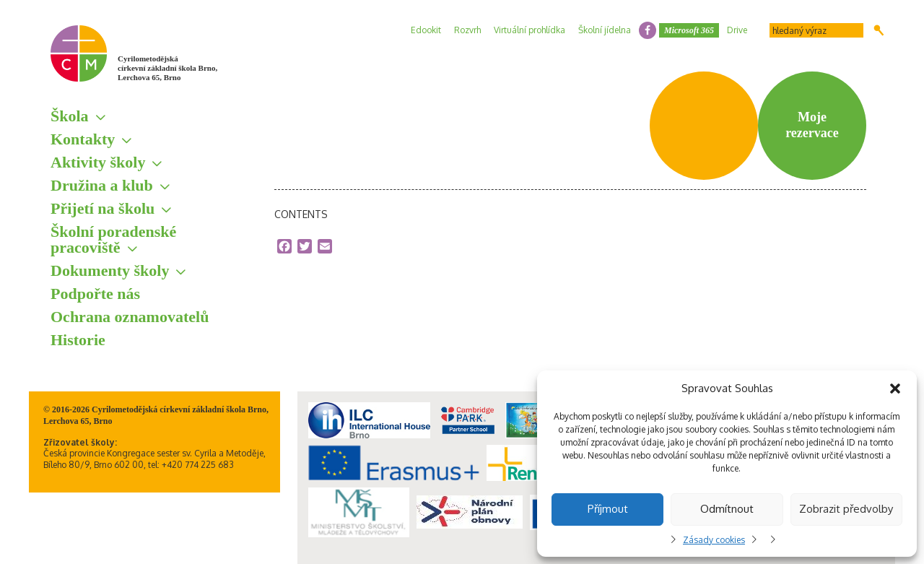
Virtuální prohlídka (529, 30)
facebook (648, 30)
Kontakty (83, 139)
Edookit (426, 30)
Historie (78, 340)
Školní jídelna (605, 30)
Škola (70, 116)
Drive (737, 30)
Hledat (879, 30)
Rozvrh (467, 30)
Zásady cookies (714, 540)
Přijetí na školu (103, 208)
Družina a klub (102, 185)
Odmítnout (727, 509)
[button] (895, 389)
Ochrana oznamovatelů (130, 317)
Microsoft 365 (689, 30)
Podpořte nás (95, 294)
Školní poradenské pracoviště (113, 239)
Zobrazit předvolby (846, 509)
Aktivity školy (98, 162)
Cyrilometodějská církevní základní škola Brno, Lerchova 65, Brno (167, 68)
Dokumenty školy (110, 270)
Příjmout (608, 509)
